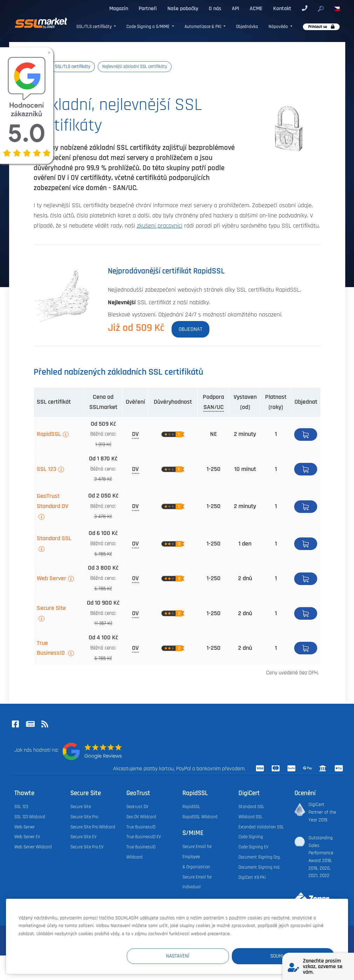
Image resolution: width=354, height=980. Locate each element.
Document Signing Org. (259, 857)
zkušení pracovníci (160, 226)
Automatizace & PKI (203, 27)
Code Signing (251, 837)
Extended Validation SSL (261, 827)
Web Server (51, 578)
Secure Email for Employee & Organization (197, 857)
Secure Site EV (84, 837)
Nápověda (279, 27)
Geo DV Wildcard (141, 817)
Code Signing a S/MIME (148, 27)
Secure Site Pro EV (87, 847)
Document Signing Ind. (259, 867)
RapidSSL (49, 434)
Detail (306, 544)
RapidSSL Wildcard (200, 817)
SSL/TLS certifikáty (95, 27)
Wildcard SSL (251, 817)
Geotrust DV (137, 807)
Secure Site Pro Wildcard (93, 827)
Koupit (306, 435)
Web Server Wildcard (33, 847)
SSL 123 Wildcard (30, 817)
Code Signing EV (254, 847)
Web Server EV (27, 837)
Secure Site (51, 608)
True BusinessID (51, 648)
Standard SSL (54, 538)
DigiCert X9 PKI (252, 877)
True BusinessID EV (144, 837)
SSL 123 (47, 469)
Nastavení (205, 956)
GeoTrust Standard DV (53, 501)
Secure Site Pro (84, 817)
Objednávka (247, 27)
